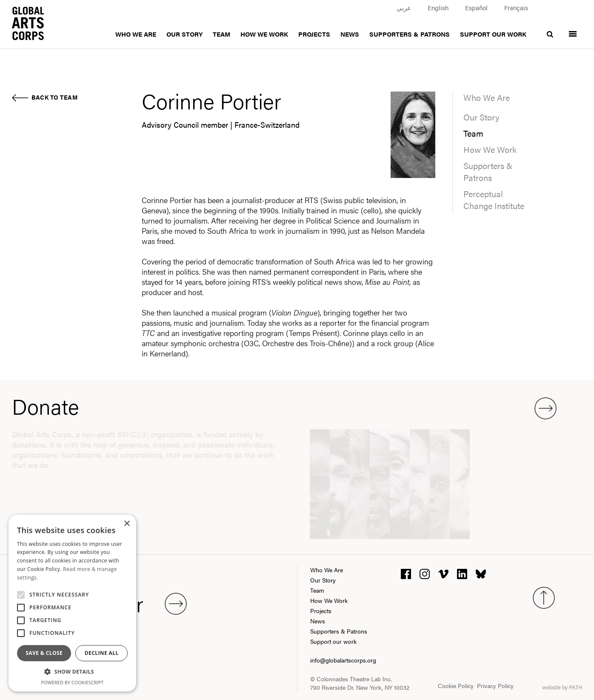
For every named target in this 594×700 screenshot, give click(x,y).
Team (221, 34)
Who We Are (136, 34)
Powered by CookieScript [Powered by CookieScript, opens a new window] (73, 682)
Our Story (184, 34)
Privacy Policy (495, 686)
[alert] (72, 603)
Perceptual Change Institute (494, 199)
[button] (72, 672)
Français (516, 7)
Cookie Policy (456, 686)
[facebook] (406, 573)
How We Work (264, 34)
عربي (404, 7)
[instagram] (425, 573)
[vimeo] (443, 573)
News (350, 34)
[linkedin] (462, 573)
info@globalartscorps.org (343, 660)
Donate (284, 406)
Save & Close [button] (44, 653)
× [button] (127, 524)
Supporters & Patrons (410, 34)
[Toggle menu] (573, 29)
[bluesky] (481, 573)
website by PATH (562, 687)
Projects (314, 34)
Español (476, 7)
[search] (550, 29)
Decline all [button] (102, 653)
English (438, 7)
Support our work (493, 34)
